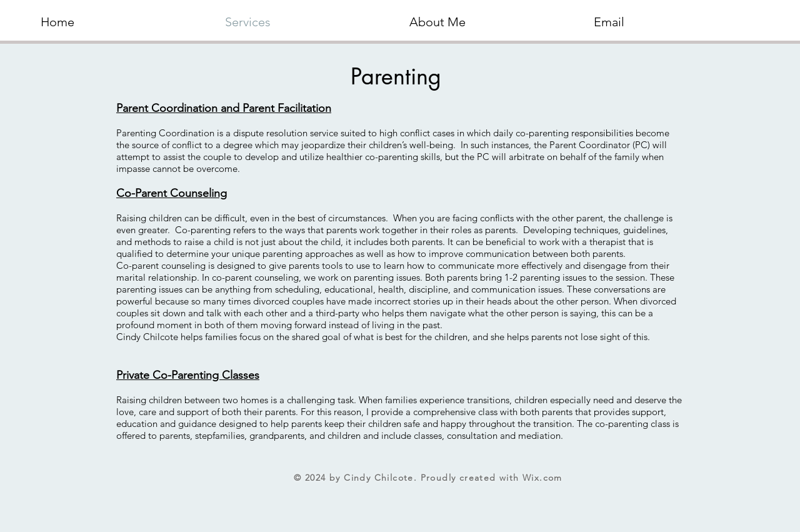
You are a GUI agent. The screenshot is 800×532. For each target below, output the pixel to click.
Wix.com (542, 478)
